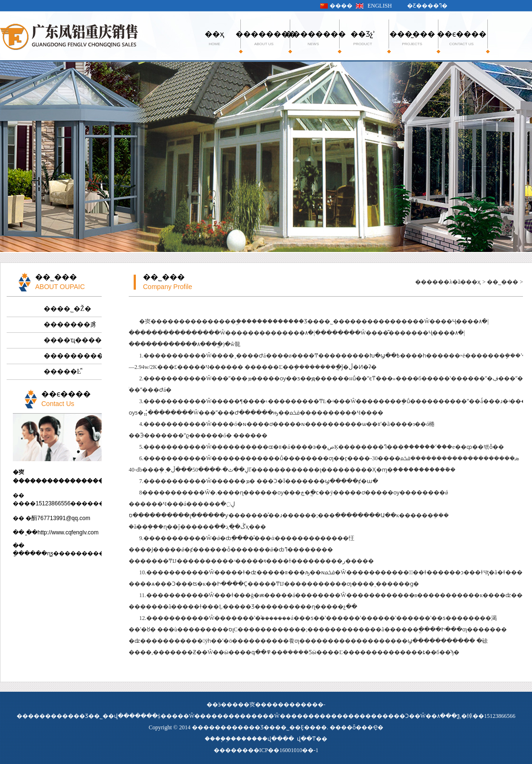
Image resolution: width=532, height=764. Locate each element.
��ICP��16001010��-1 (283, 750)
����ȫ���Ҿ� (356, 727)
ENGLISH (380, 6)
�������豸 (70, 324)
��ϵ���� (462, 38)
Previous (7, 156)
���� (341, 6)
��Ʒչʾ (363, 38)
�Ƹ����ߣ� (427, 6)
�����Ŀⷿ (62, 372)
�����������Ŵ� (248, 716)
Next (525, 156)
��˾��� (503, 282)
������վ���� (265, 739)
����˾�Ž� (67, 309)
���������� (73, 356)
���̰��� (412, 38)
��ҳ (214, 38)
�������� (264, 38)
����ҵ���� (73, 340)
